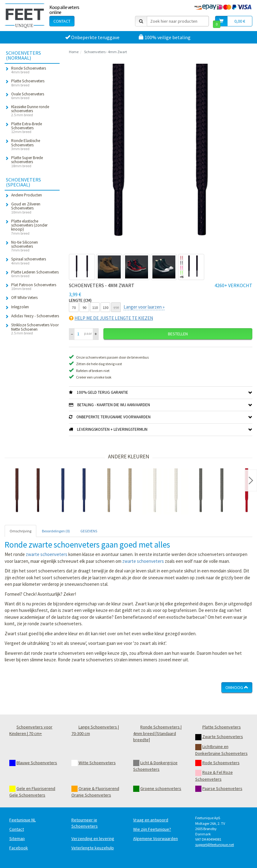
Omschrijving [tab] (20, 531)
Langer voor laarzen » (144, 307)
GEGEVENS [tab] (89, 531)
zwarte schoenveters (47, 554)
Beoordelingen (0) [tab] (56, 531)
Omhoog (237, 687)
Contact (62, 21)
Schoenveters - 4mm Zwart (106, 52)
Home (74, 52)
